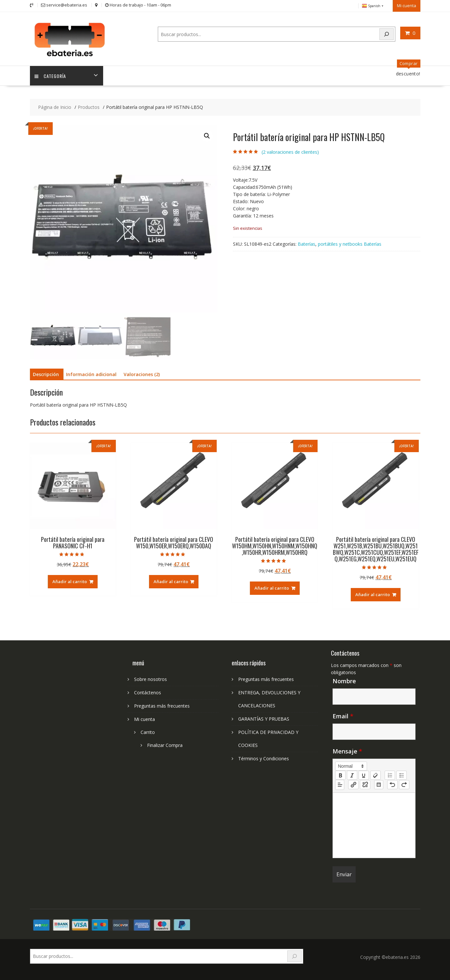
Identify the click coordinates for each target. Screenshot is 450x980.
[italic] (352, 775)
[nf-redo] (404, 784)
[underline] (364, 775)
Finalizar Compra (165, 745)
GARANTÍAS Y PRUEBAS (264, 718)
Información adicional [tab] (91, 374)
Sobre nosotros (150, 679)
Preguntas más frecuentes (162, 705)
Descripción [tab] (46, 374)
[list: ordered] (390, 775)
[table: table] (379, 784)
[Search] (387, 34)
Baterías (307, 243)
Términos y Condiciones (264, 758)
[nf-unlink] (365, 784)
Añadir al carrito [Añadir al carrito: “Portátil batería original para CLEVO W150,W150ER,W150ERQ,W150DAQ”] (171, 581)
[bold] (340, 775)
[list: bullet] (402, 775)
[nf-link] (353, 784)
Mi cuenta (407, 6)
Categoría (51, 75)
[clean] (375, 775)
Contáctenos (148, 692)
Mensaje (347, 751)
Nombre (344, 680)
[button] (207, 136)
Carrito (148, 732)
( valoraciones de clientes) (290, 152)
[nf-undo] (392, 784)
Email (343, 715)
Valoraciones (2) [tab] (142, 374)
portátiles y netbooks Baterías (350, 243)
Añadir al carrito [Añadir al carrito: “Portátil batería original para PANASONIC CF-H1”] (70, 581)
